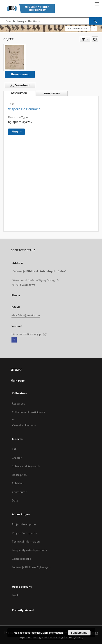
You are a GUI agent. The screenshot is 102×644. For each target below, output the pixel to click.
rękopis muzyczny (20, 122)
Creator (17, 458)
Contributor (19, 492)
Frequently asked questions (29, 550)
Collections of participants (28, 412)
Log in (16, 595)
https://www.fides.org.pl (29, 334)
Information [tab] (52, 93)
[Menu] (97, 4)
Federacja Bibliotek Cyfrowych (31, 567)
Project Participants (24, 533)
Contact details (22, 559)
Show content (20, 74)
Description (19, 475)
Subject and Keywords (26, 466)
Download (19, 85)
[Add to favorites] (95, 39)
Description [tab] (19, 93)
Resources (19, 404)
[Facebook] (14, 340)
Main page (18, 381)
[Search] (95, 21)
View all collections (24, 425)
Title (15, 449)
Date (15, 500)
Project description (24, 524)
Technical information (26, 542)
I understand (79, 633)
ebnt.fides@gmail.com (26, 315)
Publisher (18, 483)
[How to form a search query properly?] (94, 28)
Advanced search (78, 28)
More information (53, 633)
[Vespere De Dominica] (15, 57)
